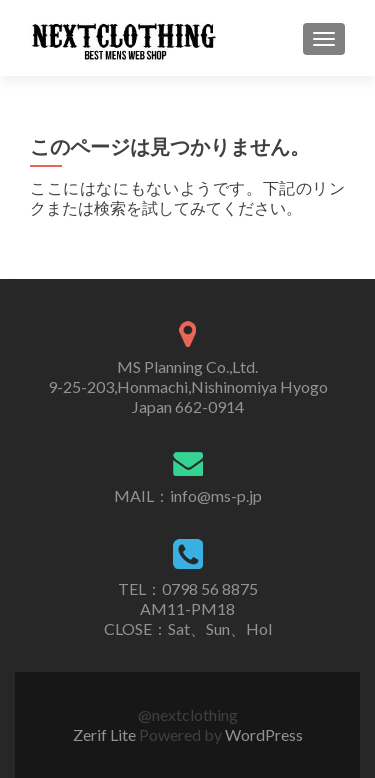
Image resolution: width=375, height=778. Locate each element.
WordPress (264, 734)
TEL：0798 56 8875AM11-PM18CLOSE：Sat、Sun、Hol (188, 608)
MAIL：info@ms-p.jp (188, 495)
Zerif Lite (106, 734)
